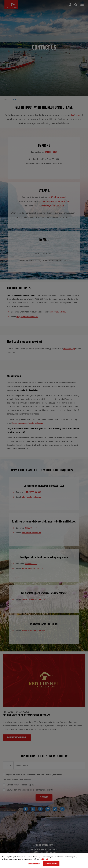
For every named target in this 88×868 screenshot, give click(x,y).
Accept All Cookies (51, 864)
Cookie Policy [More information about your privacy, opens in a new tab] (44, 859)
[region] (44, 861)
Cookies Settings (34, 864)
